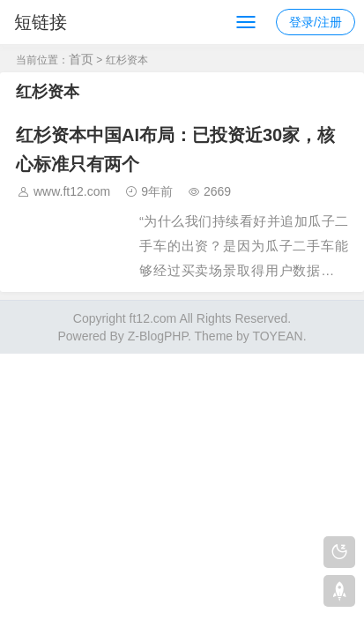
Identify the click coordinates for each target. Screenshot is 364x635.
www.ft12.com (72, 191)
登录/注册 (316, 22)
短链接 (41, 22)
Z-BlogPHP (158, 336)
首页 (81, 59)
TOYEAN (277, 336)
